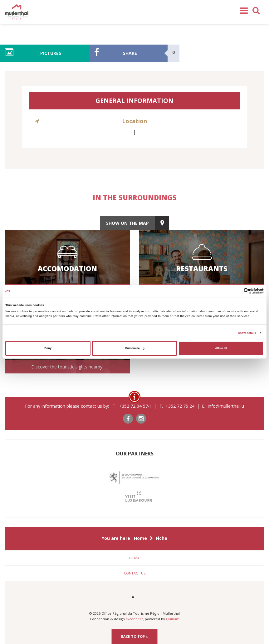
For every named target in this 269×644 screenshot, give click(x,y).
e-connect (134, 619)
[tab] (134, 558)
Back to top (135, 636)
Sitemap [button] (134, 558)
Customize (134, 348)
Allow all (221, 348)
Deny (48, 348)
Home (140, 538)
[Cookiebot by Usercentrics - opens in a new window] (236, 291)
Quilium (173, 619)
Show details (247, 333)
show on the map (127, 223)
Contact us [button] (135, 573)
